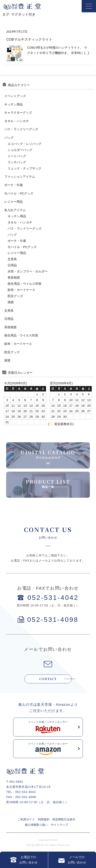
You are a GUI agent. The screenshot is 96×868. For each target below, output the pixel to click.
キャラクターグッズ (18, 113)
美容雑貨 (14, 277)
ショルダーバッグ (20, 150)
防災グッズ (15, 296)
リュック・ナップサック (25, 168)
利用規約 (44, 819)
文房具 (12, 259)
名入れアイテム (15, 210)
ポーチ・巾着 (14, 185)
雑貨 (11, 302)
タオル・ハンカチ (17, 121)
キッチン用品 (14, 104)
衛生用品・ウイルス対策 (25, 284)
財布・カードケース (21, 290)
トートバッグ (17, 156)
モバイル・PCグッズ (19, 193)
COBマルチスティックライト (29, 39)
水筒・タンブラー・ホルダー (28, 271)
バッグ (9, 138)
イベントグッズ (15, 96)
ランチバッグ (17, 162)
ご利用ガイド (26, 819)
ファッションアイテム (20, 177)
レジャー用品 (14, 202)
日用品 (12, 265)
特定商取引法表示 (64, 819)
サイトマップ (59, 825)
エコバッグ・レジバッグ (25, 144)
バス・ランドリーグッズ (21, 129)
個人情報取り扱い (36, 825)
